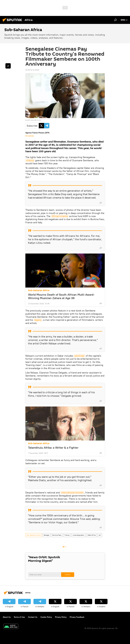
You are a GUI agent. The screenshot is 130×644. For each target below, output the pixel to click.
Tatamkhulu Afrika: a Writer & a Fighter (53, 448)
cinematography (78, 535)
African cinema (60, 216)
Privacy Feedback (77, 617)
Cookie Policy (46, 617)
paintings (79, 356)
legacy (38, 320)
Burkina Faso (57, 535)
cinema (30, 160)
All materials (30, 136)
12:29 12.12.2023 (32, 70)
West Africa (92, 535)
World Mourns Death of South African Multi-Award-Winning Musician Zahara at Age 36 (61, 296)
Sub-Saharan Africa (39, 290)
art (100, 535)
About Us (7, 617)
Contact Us (33, 617)
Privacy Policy (61, 617)
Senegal (46, 535)
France (67, 535)
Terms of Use (19, 617)
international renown (72, 493)
